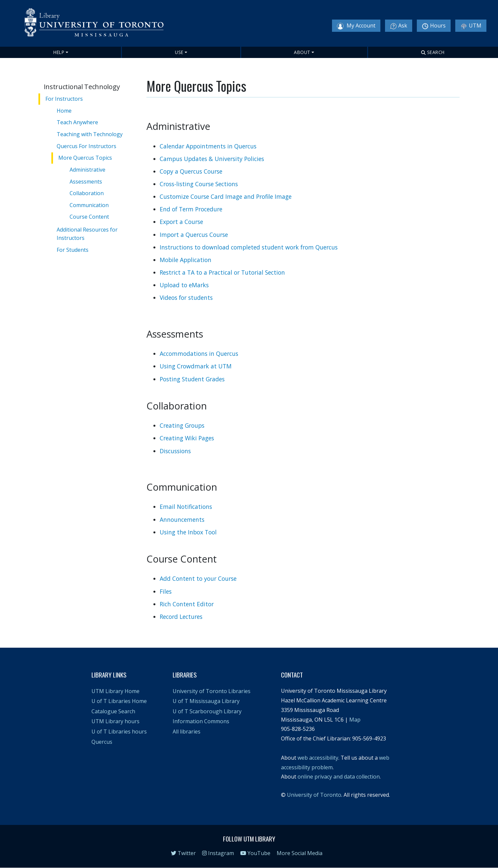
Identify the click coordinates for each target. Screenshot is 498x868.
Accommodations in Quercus (199, 353)
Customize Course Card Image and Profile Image (226, 196)
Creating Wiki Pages (187, 438)
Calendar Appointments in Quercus (208, 146)
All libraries (187, 732)
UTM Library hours (115, 721)
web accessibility (318, 758)
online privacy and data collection (339, 777)
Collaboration (87, 193)
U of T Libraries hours (119, 732)
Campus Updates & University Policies (212, 159)
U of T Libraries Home (119, 701)
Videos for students (186, 298)
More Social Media (300, 853)
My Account (356, 26)
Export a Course (181, 222)
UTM (471, 26)
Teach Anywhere (78, 122)
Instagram (218, 853)
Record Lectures (181, 617)
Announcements (182, 519)
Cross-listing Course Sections (199, 184)
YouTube (255, 853)
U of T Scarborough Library (207, 711)
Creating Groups (182, 425)
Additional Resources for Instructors (87, 233)
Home (64, 111)
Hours (434, 26)
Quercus (102, 742)
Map (355, 720)
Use (179, 52)
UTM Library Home (115, 691)
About (302, 52)
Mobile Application (186, 260)
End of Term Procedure (191, 209)
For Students (73, 249)
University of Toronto (314, 795)
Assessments (86, 181)
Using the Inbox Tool (188, 532)
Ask (399, 26)
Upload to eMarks (184, 285)
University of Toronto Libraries (212, 691)
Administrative (88, 170)
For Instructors (64, 99)
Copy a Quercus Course (191, 171)
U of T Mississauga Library (206, 701)
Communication (90, 205)
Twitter (183, 853)
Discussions (175, 451)
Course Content (90, 217)
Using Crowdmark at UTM (196, 366)
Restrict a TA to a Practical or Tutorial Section (222, 272)
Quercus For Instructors (87, 146)
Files (166, 591)
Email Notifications (186, 507)
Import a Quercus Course (194, 235)
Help (59, 52)
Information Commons (201, 721)
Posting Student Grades (192, 379)
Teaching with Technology (90, 134)
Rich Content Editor (187, 604)
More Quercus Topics (85, 158)
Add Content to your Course (198, 578)
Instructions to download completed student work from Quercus (249, 247)
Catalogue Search (113, 711)
